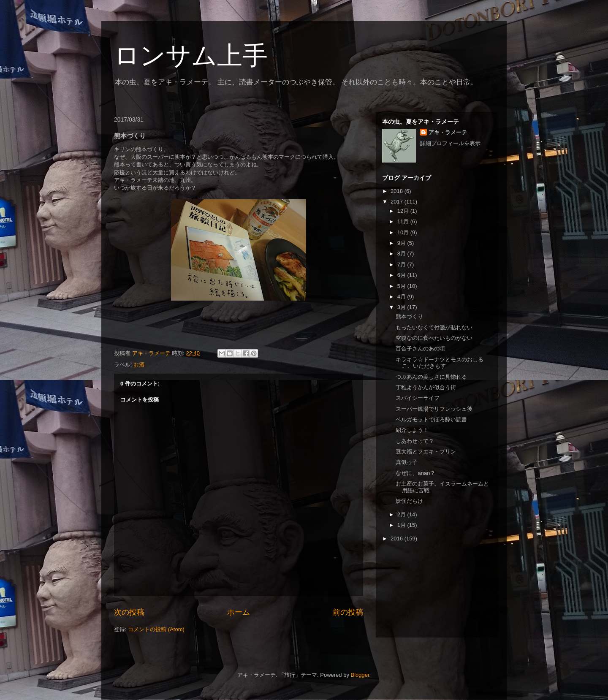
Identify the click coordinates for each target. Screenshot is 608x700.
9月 (402, 243)
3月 (402, 307)
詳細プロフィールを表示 (450, 143)
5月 (402, 286)
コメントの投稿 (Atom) (156, 629)
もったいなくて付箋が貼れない (434, 327)
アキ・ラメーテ (448, 132)
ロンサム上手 (191, 56)
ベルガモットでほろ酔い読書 (431, 419)
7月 (402, 265)
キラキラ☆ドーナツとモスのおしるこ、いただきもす (440, 363)
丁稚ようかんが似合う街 (426, 387)
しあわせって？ (415, 441)
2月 (402, 514)
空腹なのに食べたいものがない (434, 338)
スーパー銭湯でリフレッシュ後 (434, 409)
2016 (398, 539)
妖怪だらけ (409, 501)
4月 (402, 297)
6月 (402, 275)
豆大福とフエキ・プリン (426, 452)
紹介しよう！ (412, 430)
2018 (398, 191)
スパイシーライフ (418, 398)
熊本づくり (409, 316)
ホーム (239, 612)
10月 (404, 232)
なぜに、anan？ (415, 473)
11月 (404, 221)
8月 (402, 254)
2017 (398, 202)
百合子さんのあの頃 (420, 349)
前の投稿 (348, 612)
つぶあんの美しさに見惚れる (431, 377)
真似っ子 (407, 462)
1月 (402, 525)
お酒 (139, 365)
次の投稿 (129, 612)
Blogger (360, 675)
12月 (404, 211)
